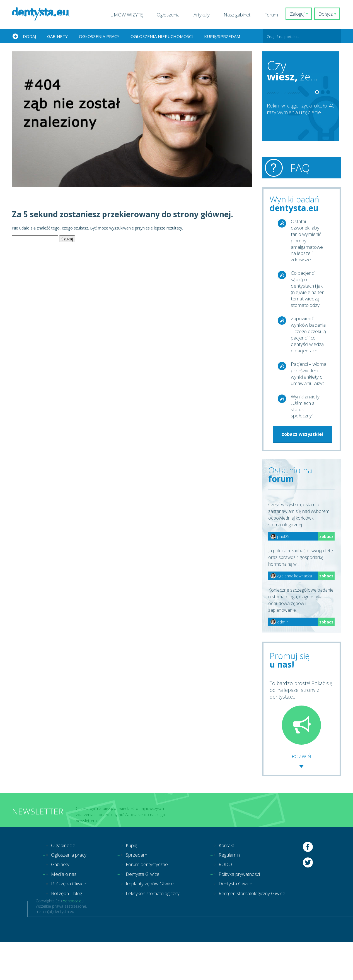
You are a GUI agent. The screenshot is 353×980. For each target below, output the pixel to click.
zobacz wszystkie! (302, 469)
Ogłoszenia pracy (99, 36)
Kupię (135, 881)
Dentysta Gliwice (147, 911)
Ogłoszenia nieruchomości (162, 36)
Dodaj (29, 36)
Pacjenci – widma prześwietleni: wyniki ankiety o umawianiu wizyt (308, 400)
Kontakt (236, 881)
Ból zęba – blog (69, 931)
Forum (273, 15)
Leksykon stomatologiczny (159, 931)
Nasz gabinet (239, 15)
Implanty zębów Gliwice (155, 921)
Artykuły (204, 15)
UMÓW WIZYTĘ (129, 15)
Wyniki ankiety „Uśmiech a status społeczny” (306, 441)
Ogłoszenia (170, 15)
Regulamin (239, 891)
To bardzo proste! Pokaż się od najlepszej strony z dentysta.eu (301, 747)
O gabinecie (64, 881)
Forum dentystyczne (152, 901)
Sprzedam (140, 891)
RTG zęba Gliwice (70, 921)
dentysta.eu (73, 939)
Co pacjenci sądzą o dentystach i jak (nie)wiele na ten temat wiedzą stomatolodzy (308, 296)
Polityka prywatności (250, 911)
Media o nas (65, 911)
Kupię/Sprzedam (222, 36)
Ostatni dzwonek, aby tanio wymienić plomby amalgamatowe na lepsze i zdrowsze (308, 242)
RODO (235, 901)
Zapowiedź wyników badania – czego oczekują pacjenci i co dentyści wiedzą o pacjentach (309, 350)
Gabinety (57, 36)
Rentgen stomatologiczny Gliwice (265, 931)
